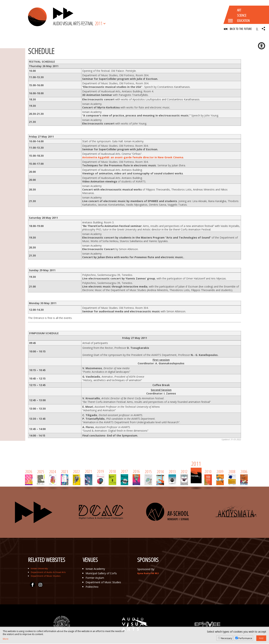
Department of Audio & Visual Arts (48, 572)
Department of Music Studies (46, 576)
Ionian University (39, 569)
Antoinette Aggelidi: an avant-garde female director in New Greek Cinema (133, 158)
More (6, 639)
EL (257, 29)
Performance (245, 638)
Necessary (227, 638)
